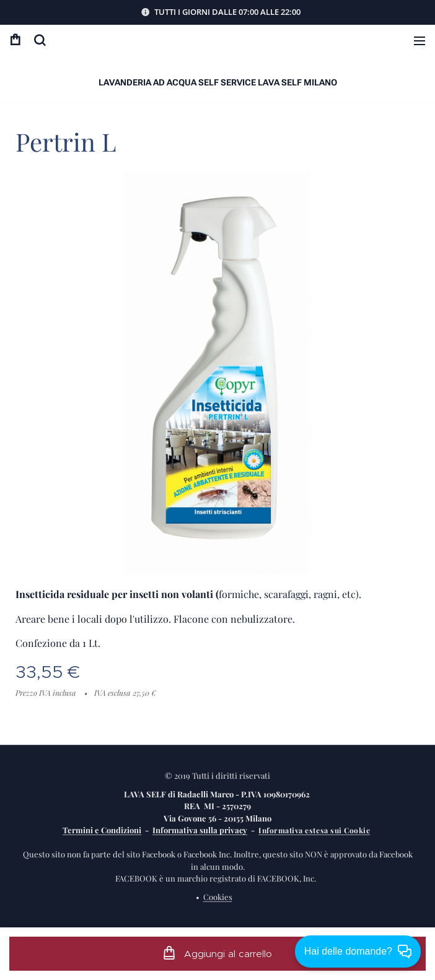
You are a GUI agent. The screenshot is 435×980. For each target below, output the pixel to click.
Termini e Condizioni (102, 830)
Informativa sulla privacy (200, 830)
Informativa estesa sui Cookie (314, 830)
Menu (420, 41)
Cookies (218, 897)
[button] (40, 40)
